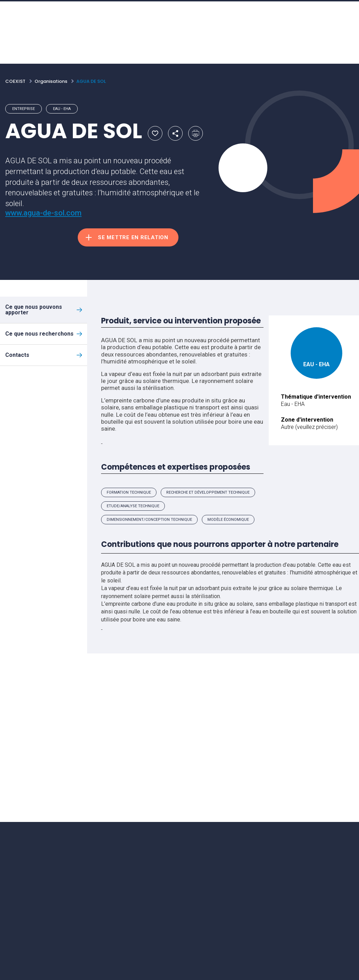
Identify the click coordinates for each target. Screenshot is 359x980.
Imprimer (196, 133)
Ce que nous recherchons (39, 334)
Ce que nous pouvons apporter (34, 310)
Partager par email (175, 133)
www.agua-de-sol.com (43, 213)
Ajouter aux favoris (155, 133)
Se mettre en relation (133, 237)
